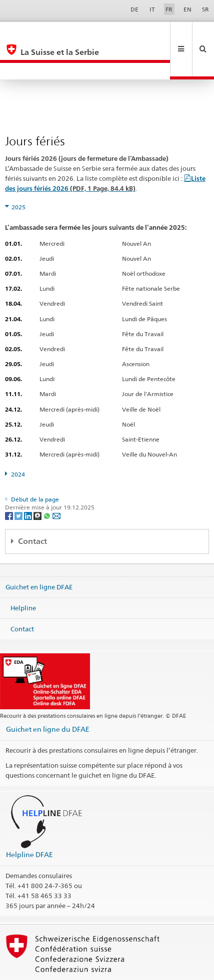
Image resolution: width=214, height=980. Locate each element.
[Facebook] (10, 482)
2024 (18, 441)
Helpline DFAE (29, 821)
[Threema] (38, 482)
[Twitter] (19, 482)
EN (187, 9)
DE (134, 9)
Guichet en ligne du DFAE (48, 696)
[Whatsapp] (48, 482)
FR (169, 9)
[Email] (56, 482)
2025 (18, 174)
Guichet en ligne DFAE (39, 553)
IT (152, 9)
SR (205, 9)
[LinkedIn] (29, 482)
